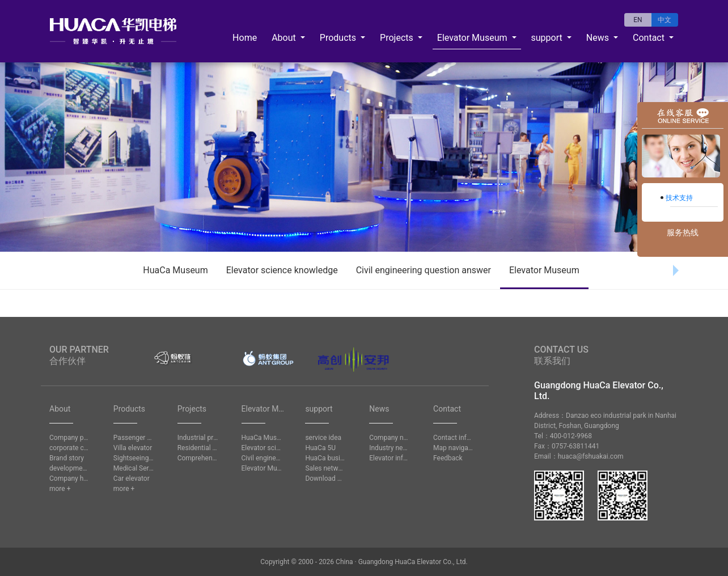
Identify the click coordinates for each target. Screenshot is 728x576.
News (599, 38)
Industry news (390, 448)
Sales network (325, 468)
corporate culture (70, 448)
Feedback (448, 458)
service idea (323, 438)
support (548, 38)
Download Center (325, 478)
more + (60, 489)
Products (339, 38)
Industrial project (198, 438)
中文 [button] (664, 20)
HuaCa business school (325, 458)
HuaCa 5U (320, 448)
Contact (650, 38)
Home (245, 38)
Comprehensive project (198, 458)
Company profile (70, 438)
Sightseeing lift (134, 458)
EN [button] (638, 20)
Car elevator (132, 478)
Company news (390, 438)
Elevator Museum (473, 38)
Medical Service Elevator (134, 468)
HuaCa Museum (175, 270)
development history (70, 468)
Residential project (198, 448)
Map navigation (454, 448)
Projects (398, 38)
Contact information (454, 438)
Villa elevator (133, 448)
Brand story (67, 458)
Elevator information (390, 458)
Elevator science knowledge (282, 270)
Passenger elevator (134, 438)
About (285, 38)
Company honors (70, 478)
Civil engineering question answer (424, 270)
